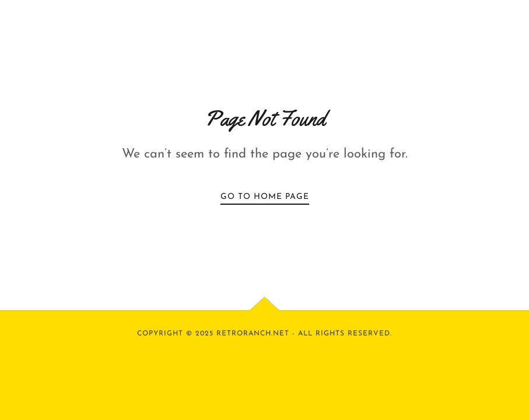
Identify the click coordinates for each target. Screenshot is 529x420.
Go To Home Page (265, 197)
